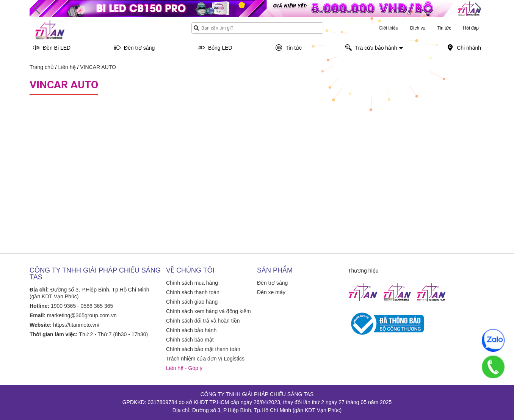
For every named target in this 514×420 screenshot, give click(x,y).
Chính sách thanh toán (193, 292)
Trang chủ (42, 67)
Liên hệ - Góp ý (184, 368)
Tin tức (444, 28)
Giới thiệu (388, 28)
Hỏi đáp (471, 28)
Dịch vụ (418, 28)
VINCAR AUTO (98, 67)
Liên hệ (67, 67)
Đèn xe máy (271, 292)
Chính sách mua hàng (192, 283)
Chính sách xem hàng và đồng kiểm (208, 311)
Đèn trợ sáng (272, 283)
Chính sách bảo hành (191, 330)
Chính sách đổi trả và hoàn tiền (203, 321)
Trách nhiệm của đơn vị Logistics (205, 359)
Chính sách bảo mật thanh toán (203, 349)
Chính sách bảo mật (190, 340)
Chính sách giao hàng (192, 302)
